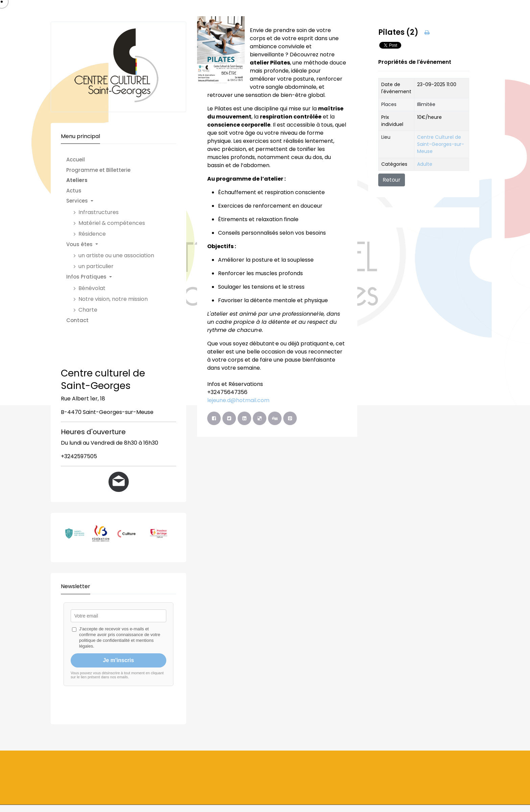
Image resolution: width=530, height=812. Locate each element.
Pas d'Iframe (118, 656)
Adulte (425, 164)
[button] (114, 201)
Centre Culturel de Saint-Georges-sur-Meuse (441, 144)
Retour (392, 180)
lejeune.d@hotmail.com (238, 400)
